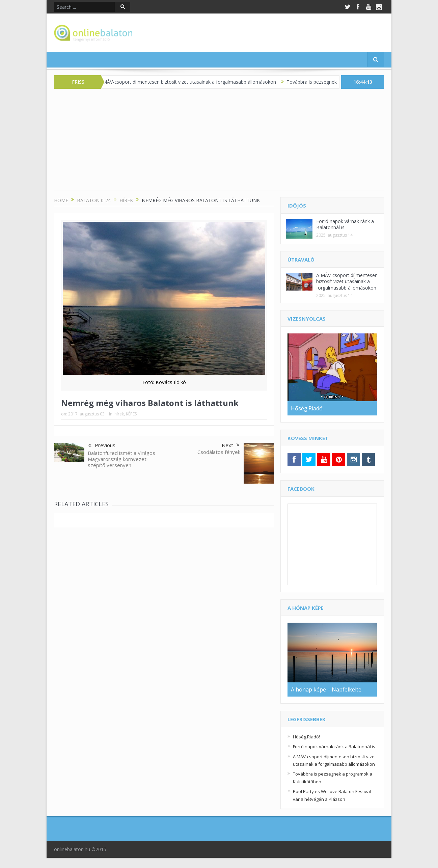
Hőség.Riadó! (306, 737)
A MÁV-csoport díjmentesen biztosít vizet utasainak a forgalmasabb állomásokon (193, 82)
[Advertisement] (219, 143)
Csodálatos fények (219, 452)
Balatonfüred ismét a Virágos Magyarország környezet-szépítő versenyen (121, 459)
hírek (119, 414)
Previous (102, 446)
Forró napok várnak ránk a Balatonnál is (345, 224)
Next (231, 445)
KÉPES (131, 414)
